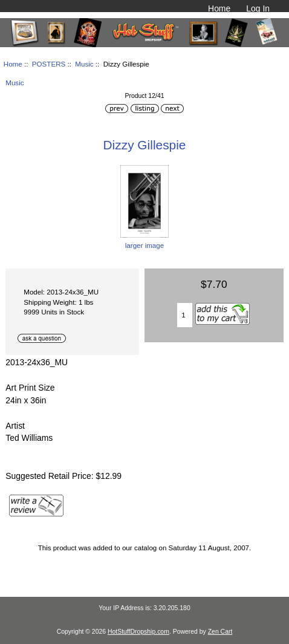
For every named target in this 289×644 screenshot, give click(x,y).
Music (84, 64)
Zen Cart (220, 632)
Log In (258, 8)
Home (219, 8)
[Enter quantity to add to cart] (185, 315)
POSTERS (49, 64)
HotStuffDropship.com (138, 632)
